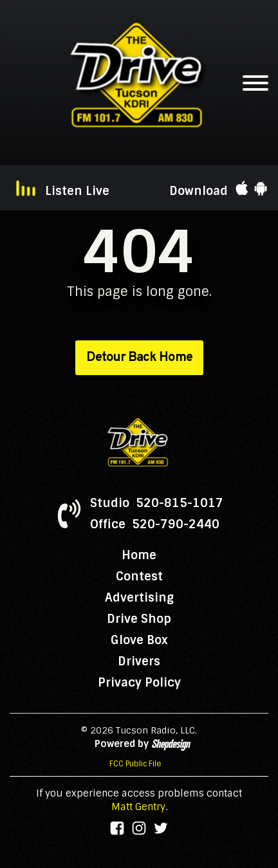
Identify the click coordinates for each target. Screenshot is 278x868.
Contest (139, 577)
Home (139, 555)
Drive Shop (139, 619)
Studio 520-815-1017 (157, 503)
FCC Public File (135, 764)
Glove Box (139, 640)
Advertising (139, 598)
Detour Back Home (139, 358)
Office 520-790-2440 (155, 524)
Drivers (139, 661)
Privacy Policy (139, 683)
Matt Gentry (138, 807)
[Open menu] (255, 83)
